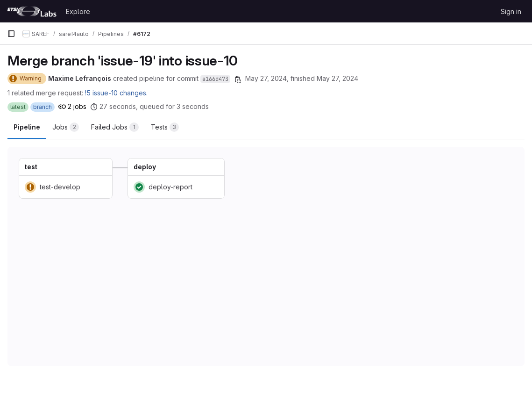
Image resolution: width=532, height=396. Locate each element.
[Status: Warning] (27, 79)
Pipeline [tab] (27, 127)
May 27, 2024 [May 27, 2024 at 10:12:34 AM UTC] (337, 78)
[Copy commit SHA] (238, 79)
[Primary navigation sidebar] (11, 34)
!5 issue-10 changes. (116, 93)
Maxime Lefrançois (80, 78)
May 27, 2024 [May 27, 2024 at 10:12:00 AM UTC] (266, 78)
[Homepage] (32, 11)
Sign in (511, 11)
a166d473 (215, 79)
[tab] (66, 127)
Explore (78, 11)
